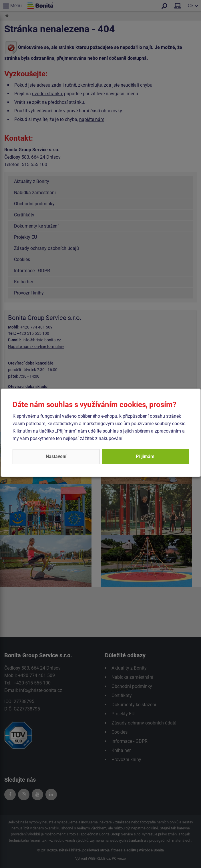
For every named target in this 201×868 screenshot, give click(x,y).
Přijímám (145, 456)
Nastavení (56, 456)
